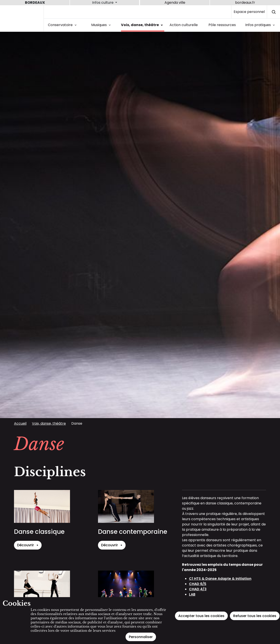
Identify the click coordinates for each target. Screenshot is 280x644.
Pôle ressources (222, 25)
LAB (192, 594)
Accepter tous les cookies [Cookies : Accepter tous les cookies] (201, 616)
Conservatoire (63, 25)
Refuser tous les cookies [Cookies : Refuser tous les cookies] (255, 616)
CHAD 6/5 (198, 584)
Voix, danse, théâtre (143, 25)
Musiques (102, 25)
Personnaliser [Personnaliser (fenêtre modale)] (141, 637)
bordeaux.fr (245, 3)
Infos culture (103, 3)
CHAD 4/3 (198, 589)
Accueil (20, 423)
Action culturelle (184, 25)
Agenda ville (175, 3)
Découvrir (28, 545)
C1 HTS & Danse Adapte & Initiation (220, 579)
